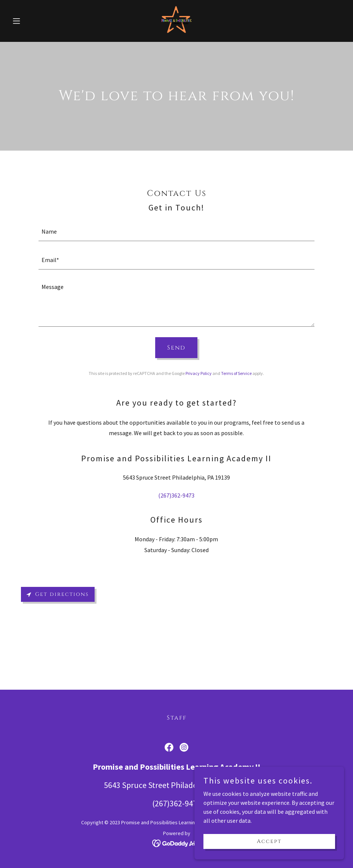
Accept (269, 841)
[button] (34, 21)
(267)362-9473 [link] (176, 495)
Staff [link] (177, 718)
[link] (176, 21)
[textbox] (177, 231)
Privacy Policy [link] (199, 373)
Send (176, 348)
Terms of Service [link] (236, 373)
